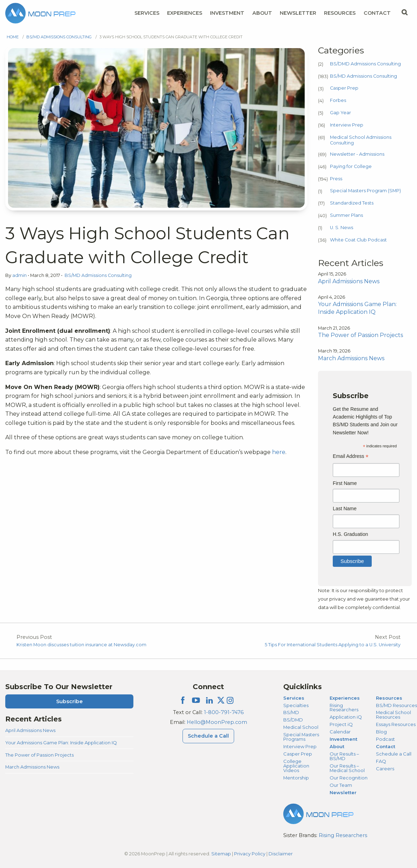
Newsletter (298, 13)
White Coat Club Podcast (358, 240)
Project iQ (341, 724)
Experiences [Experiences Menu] (185, 13)
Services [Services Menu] (147, 13)
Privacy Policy (250, 854)
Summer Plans (346, 215)
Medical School (301, 727)
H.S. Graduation (350, 534)
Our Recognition (349, 778)
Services (294, 698)
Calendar (340, 732)
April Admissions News (30, 730)
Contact (386, 746)
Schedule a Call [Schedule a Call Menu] (208, 736)
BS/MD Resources (396, 705)
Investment (227, 13)
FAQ (381, 761)
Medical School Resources (393, 715)
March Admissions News (32, 767)
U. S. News (342, 228)
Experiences (345, 698)
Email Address (351, 457)
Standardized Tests (352, 203)
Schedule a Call (394, 754)
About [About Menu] (262, 13)
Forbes (338, 100)
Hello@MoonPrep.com (217, 722)
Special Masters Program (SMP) (365, 191)
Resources (389, 698)
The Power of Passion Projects (39, 755)
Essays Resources (396, 724)
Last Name (345, 509)
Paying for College (351, 166)
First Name (345, 483)
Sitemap (221, 854)
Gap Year (340, 113)
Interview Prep (347, 125)
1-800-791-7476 (224, 712)
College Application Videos (296, 766)
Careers (385, 769)
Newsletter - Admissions (357, 154)
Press (336, 179)
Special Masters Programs (301, 737)
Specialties (296, 705)
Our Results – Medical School (347, 768)
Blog (381, 732)
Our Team (341, 785)
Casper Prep (344, 88)
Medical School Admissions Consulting (361, 140)
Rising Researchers (344, 708)
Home (13, 37)
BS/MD (291, 712)
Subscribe (69, 701)
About (337, 746)
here (279, 452)
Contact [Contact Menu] (377, 13)
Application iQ (346, 717)
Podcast (385, 739)
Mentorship (296, 778)
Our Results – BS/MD (344, 756)
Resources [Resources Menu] (340, 13)
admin (20, 275)
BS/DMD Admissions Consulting (365, 64)
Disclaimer (281, 854)
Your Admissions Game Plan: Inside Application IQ (61, 743)
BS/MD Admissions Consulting (59, 37)
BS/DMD (293, 720)
